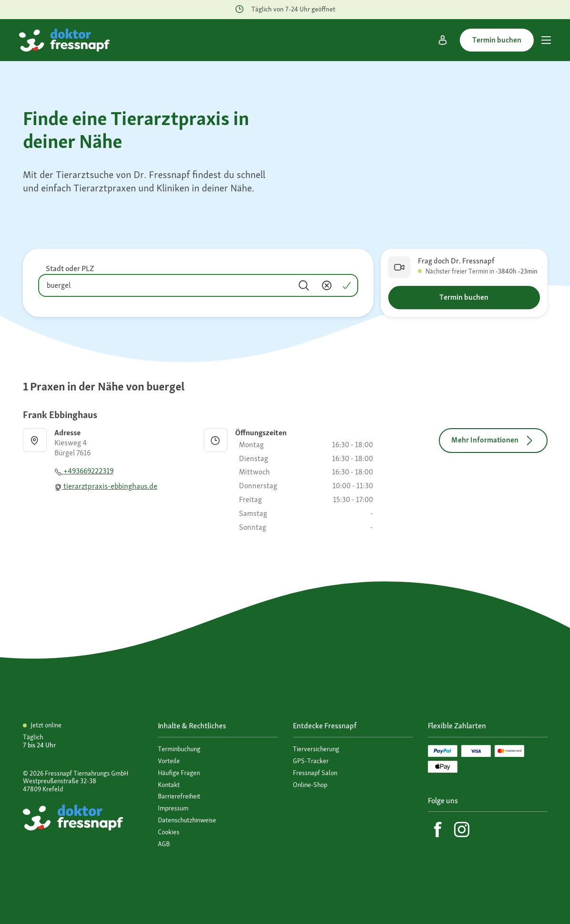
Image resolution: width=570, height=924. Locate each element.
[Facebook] (438, 829)
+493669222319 (84, 471)
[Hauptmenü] (546, 40)
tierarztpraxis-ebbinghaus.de (106, 486)
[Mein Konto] (443, 40)
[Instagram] (462, 829)
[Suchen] (304, 285)
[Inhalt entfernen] (327, 285)
